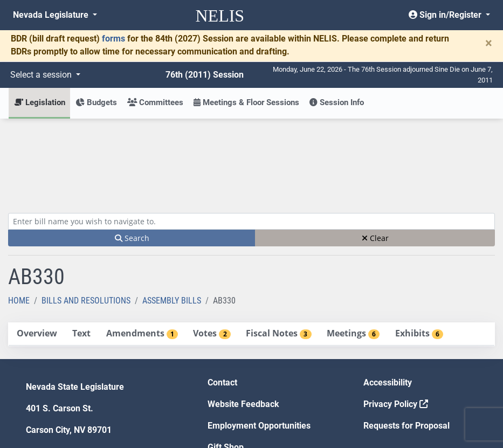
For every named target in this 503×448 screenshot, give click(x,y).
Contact (222, 303)
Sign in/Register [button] (446, 15)
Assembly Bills (172, 221)
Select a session (42, 75)
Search (132, 159)
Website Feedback (243, 325)
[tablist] (251, 255)
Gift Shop (226, 368)
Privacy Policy (396, 325)
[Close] (489, 43)
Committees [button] (155, 102)
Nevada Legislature (52, 15)
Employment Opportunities (259, 346)
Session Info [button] (337, 102)
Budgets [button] (96, 102)
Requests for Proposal (406, 346)
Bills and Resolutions (86, 221)
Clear (375, 159)
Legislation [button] (40, 102)
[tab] (37, 255)
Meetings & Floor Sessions (246, 102)
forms (113, 39)
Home (19, 221)
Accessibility (388, 303)
